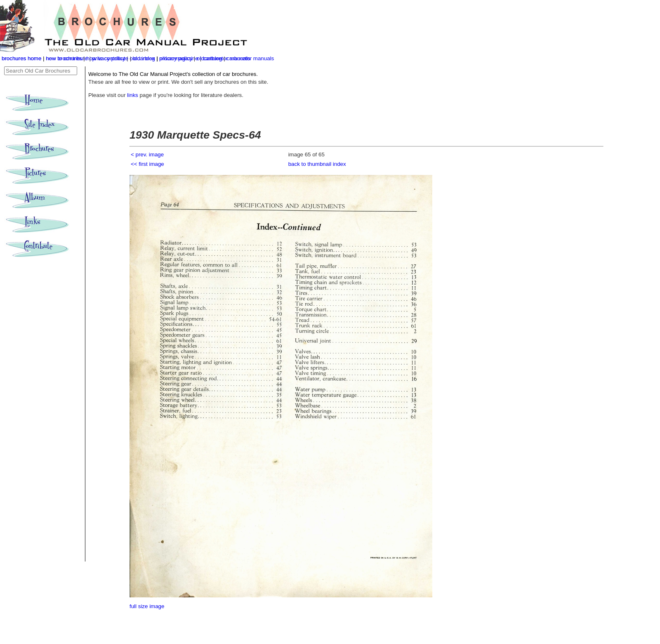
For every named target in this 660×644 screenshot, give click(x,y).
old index (144, 58)
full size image (147, 606)
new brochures (64, 58)
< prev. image (147, 155)
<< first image (147, 164)
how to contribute (107, 58)
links (133, 95)
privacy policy (177, 58)
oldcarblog (210, 58)
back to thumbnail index (317, 164)
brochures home (21, 58)
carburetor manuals (250, 58)
